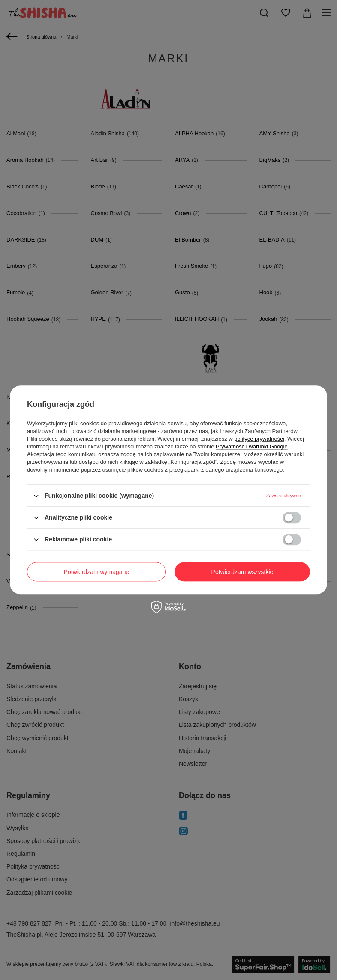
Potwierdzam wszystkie (242, 572)
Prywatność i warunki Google (252, 447)
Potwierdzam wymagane (97, 572)
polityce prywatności (259, 439)
